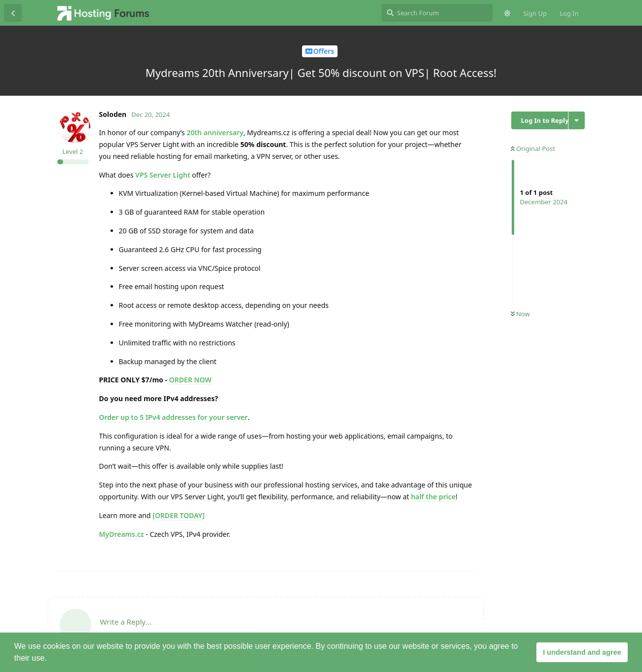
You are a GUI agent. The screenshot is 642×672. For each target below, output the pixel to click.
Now (520, 314)
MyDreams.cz (122, 534)
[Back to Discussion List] (13, 13)
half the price (433, 497)
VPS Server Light (163, 175)
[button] (50, 659)
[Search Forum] (437, 13)
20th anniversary (215, 132)
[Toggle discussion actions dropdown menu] (577, 120)
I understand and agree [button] (582, 652)
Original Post (533, 149)
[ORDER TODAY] (179, 515)
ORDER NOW (190, 380)
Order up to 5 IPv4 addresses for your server (173, 417)
